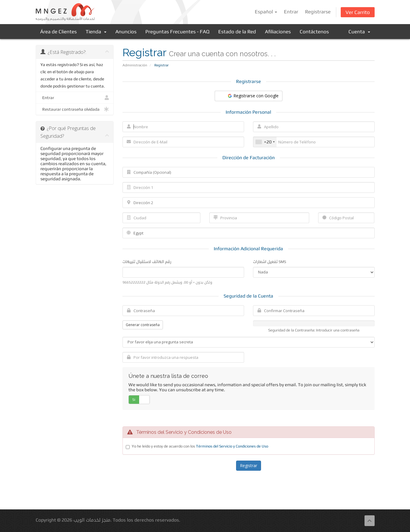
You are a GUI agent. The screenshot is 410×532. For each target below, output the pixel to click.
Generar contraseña (143, 325)
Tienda (96, 32)
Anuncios (126, 32)
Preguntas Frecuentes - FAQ (177, 32)
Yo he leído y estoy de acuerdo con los (200, 446)
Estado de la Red (237, 32)
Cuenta (359, 32)
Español (266, 12)
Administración (135, 65)
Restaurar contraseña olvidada (75, 109)
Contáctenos (314, 32)
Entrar (291, 12)
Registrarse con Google (253, 96)
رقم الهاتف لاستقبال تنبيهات (147, 262)
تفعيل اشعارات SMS (270, 262)
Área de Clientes (58, 32)
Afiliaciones (278, 32)
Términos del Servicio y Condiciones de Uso (232, 446)
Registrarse (318, 12)
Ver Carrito (358, 12)
